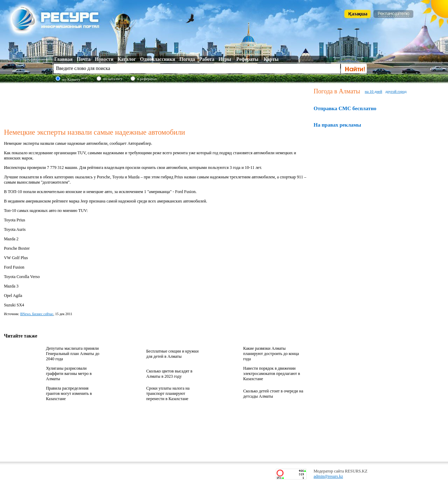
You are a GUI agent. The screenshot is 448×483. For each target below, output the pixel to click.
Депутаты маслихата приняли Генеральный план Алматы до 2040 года (73, 354)
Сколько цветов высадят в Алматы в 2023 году (169, 374)
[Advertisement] (157, 105)
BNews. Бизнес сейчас (37, 314)
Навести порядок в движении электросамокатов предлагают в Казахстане (272, 374)
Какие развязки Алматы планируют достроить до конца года (271, 354)
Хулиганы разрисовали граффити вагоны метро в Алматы (69, 374)
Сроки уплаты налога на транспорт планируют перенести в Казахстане (168, 393)
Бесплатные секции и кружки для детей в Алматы (173, 354)
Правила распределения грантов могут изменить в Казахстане (69, 393)
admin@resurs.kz (328, 476)
